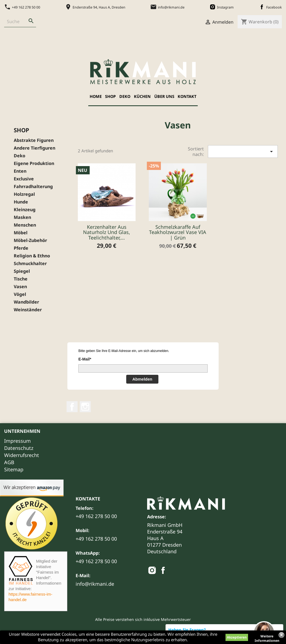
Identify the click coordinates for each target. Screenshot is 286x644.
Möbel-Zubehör (30, 240)
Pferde (21, 248)
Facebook (72, 407)
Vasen (20, 287)
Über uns (164, 96)
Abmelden (142, 379)
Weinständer (28, 310)
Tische (21, 279)
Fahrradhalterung (33, 187)
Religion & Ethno (32, 256)
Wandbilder (26, 302)
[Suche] (15, 22)
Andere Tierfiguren (35, 148)
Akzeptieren (237, 637)
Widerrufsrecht (22, 455)
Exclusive (24, 179)
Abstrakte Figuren (34, 140)
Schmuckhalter (30, 264)
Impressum (17, 441)
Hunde (21, 202)
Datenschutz (19, 448)
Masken (22, 217)
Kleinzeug (25, 210)
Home (96, 96)
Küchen (142, 96)
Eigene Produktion (34, 163)
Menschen (25, 225)
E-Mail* (85, 359)
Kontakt (187, 96)
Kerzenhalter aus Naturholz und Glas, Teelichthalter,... (107, 232)
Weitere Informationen (267, 637)
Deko (125, 96)
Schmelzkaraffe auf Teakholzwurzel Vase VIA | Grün (178, 232)
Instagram (85, 407)
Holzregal (24, 194)
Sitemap (14, 469)
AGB (9, 462)
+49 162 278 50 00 (96, 516)
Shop (110, 96)
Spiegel (22, 271)
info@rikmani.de (95, 584)
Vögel (20, 294)
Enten (20, 171)
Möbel (21, 233)
